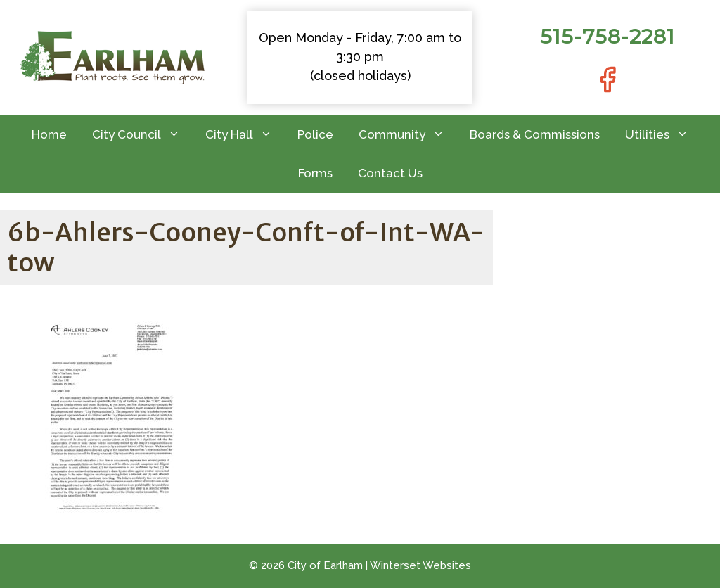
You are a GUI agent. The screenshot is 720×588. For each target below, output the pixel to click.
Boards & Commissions (535, 134)
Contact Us (390, 173)
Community (408, 135)
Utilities (663, 135)
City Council (142, 135)
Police (315, 134)
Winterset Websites (420, 565)
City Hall (245, 135)
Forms (315, 173)
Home (49, 134)
